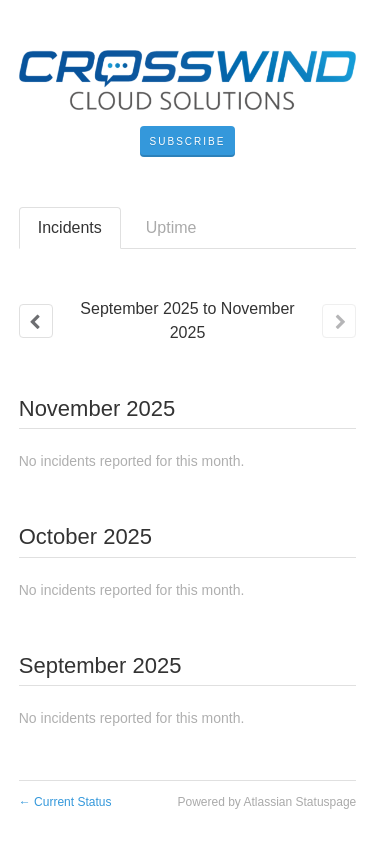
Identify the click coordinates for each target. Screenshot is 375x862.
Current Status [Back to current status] (65, 802)
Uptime (171, 227)
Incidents (70, 227)
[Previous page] (36, 321)
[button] (188, 142)
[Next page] (339, 321)
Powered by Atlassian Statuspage (266, 802)
